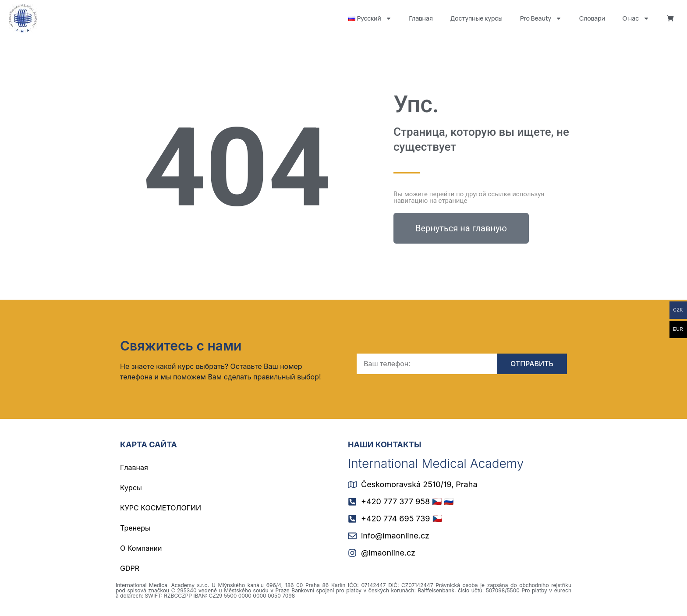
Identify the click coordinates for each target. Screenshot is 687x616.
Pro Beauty (541, 18)
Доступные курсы (476, 18)
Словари (592, 18)
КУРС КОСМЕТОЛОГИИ (161, 508)
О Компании (141, 548)
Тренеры (135, 528)
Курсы (131, 488)
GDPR (130, 568)
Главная (421, 18)
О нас (636, 18)
